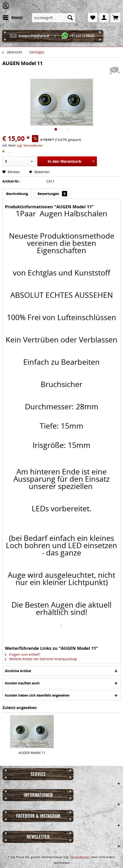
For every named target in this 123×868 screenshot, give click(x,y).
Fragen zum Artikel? (23, 654)
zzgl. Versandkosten (30, 145)
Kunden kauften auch (22, 683)
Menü (13, 17)
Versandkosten (80, 857)
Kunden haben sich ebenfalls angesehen (37, 695)
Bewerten (39, 172)
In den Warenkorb (71, 161)
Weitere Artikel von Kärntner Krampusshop (41, 659)
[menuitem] (12, 18)
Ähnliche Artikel (18, 671)
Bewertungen (52, 194)
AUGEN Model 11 (32, 753)
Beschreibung (17, 194)
